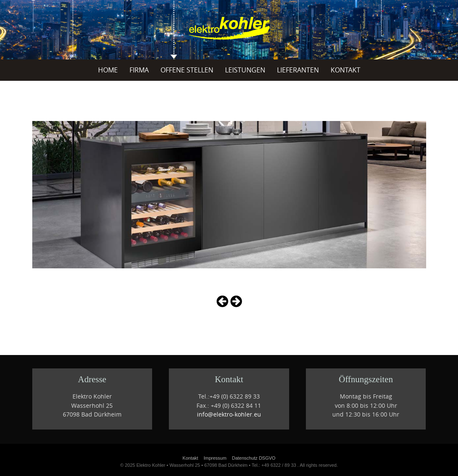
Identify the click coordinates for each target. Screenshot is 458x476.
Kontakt (345, 70)
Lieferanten (298, 70)
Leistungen (245, 70)
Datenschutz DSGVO (254, 458)
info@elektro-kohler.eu (229, 414)
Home (108, 70)
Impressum (215, 458)
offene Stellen (187, 70)
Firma (139, 70)
